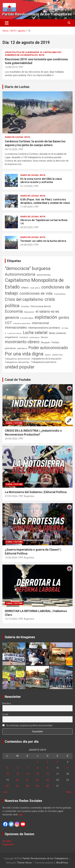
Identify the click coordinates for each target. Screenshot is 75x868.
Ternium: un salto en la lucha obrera (43, 241)
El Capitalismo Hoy (51, 52)
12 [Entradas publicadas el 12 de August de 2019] (7, 774)
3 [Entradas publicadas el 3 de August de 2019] (57, 762)
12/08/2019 (11, 67)
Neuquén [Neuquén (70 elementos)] (46, 342)
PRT (21, 67)
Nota (42, 55)
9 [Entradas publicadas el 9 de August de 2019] (48, 768)
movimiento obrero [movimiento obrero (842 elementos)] (22, 342)
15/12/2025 (11, 619)
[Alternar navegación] (7, 23)
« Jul (5, 792)
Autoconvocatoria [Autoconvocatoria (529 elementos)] (20, 274)
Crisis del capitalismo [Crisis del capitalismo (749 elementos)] (24, 299)
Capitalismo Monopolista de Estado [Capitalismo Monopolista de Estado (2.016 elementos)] (34, 284)
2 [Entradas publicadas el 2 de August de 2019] (48, 762)
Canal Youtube (14, 423)
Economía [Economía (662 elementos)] (14, 311)
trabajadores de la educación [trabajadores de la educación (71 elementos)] (46, 359)
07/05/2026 (11, 496)
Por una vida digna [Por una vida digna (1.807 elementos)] (24, 354)
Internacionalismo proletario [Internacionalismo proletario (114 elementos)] (44, 328)
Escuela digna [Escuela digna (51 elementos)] (27, 318)
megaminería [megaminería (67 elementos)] (11, 337)
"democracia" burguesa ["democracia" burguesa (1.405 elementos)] (28, 268)
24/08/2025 (26, 245)
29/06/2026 (11, 439)
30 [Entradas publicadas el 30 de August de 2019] (48, 786)
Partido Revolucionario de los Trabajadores (37, 14)
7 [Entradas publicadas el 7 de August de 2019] (27, 768)
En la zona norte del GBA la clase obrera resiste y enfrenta (41, 180)
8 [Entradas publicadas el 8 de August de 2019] (37, 768)
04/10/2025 (11, 149)
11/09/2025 (26, 207)
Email (5, 714)
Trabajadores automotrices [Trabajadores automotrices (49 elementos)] (17, 359)
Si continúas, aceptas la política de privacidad (27, 725)
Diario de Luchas (17, 87)
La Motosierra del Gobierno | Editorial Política (36, 492)
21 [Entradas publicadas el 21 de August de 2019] (27, 780)
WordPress (62, 863)
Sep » (70, 792)
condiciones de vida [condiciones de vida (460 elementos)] (36, 293)
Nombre (7, 703)
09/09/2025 (26, 227)
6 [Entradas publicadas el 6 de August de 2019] (18, 768)
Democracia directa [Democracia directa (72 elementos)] (41, 306)
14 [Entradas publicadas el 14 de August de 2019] (27, 774)
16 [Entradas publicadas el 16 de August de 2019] (48, 774)
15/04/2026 (11, 558)
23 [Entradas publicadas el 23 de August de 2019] (48, 780)
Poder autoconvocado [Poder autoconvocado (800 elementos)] (48, 348)
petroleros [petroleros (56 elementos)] (22, 348)
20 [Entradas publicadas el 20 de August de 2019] (18, 780)
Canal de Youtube (18, 380)
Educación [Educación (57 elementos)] (29, 312)
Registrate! (8, 844)
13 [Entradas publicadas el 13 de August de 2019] (18, 774)
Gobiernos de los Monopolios (21, 55)
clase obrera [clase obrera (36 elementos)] (35, 288)
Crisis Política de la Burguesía (22, 52)
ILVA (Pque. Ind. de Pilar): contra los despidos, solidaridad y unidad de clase (45, 201)
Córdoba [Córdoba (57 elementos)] (25, 306)
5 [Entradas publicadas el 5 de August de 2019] (7, 768)
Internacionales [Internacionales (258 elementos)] (16, 328)
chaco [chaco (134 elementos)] (25, 287)
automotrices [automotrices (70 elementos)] (44, 275)
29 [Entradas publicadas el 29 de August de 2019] (37, 786)
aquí (20, 815)
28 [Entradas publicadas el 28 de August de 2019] (27, 786)
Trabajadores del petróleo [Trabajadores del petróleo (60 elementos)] (17, 362)
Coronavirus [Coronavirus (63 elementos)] (60, 294)
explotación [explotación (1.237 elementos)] (46, 317)
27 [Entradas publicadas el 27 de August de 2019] (18, 786)
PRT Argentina (27, 496)
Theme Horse (24, 863)
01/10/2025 (26, 186)
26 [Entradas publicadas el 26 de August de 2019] (7, 786)
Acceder (7, 841)
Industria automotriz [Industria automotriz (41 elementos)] (22, 323)
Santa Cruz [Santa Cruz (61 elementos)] (57, 355)
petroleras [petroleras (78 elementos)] (10, 348)
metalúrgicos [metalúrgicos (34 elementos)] (34, 337)
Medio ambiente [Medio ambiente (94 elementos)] (57, 333)
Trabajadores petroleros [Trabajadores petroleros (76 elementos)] (44, 362)
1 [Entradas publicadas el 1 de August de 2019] (37, 762)
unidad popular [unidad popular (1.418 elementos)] (20, 367)
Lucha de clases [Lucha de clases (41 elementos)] (14, 333)
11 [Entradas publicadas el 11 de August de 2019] (68, 768)
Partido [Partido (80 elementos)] (55, 342)
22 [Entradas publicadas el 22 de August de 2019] (37, 780)
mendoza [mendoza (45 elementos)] (24, 337)
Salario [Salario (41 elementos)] (48, 355)
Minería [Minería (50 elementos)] (44, 337)
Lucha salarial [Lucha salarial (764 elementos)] (35, 333)
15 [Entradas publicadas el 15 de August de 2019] (37, 774)
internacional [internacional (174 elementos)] (40, 323)
